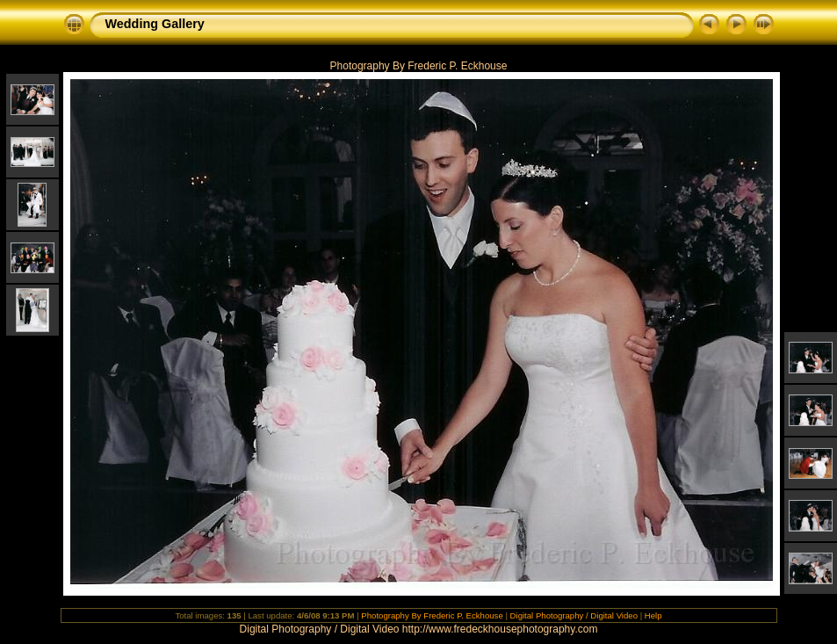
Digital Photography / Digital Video (574, 615)
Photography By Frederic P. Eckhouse (432, 615)
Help (653, 615)
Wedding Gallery (155, 24)
